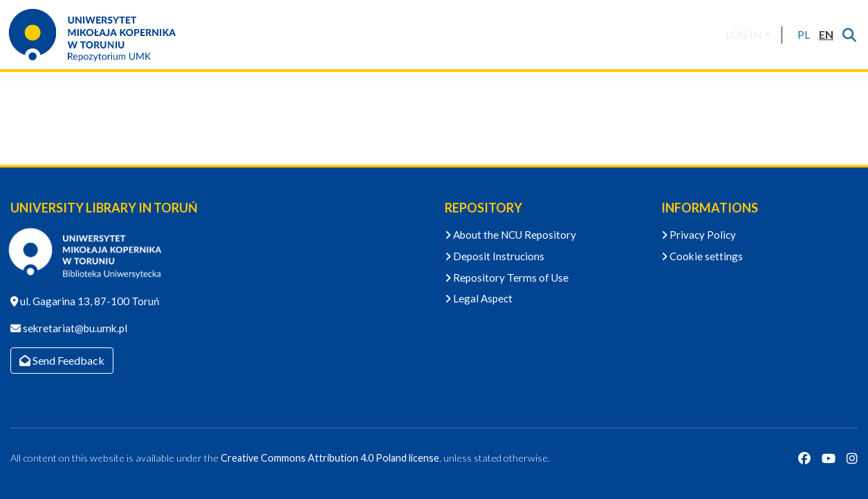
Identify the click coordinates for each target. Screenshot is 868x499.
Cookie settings (702, 256)
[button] (803, 35)
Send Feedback (62, 360)
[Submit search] (849, 35)
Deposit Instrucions (495, 256)
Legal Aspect (479, 298)
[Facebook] (804, 458)
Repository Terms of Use (507, 278)
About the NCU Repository (510, 235)
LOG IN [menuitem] (744, 34)
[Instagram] (852, 458)
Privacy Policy (699, 235)
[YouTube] (829, 458)
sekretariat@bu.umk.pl (74, 328)
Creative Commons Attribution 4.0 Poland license (330, 458)
